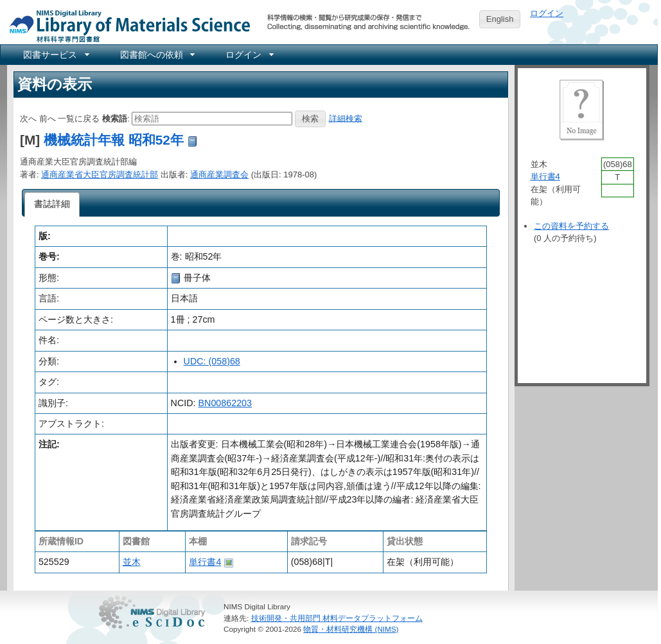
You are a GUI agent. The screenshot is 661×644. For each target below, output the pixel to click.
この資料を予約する (571, 226)
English (500, 19)
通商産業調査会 (219, 174)
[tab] (52, 204)
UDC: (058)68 (212, 361)
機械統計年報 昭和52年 (114, 140)
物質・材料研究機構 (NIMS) (351, 629)
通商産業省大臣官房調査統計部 (100, 174)
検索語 (115, 118)
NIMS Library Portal (126, 25)
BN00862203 (225, 403)
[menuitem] (55, 55)
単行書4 (205, 562)
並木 (132, 562)
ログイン (547, 13)
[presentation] (52, 204)
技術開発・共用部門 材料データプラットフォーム (337, 618)
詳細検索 (346, 118)
